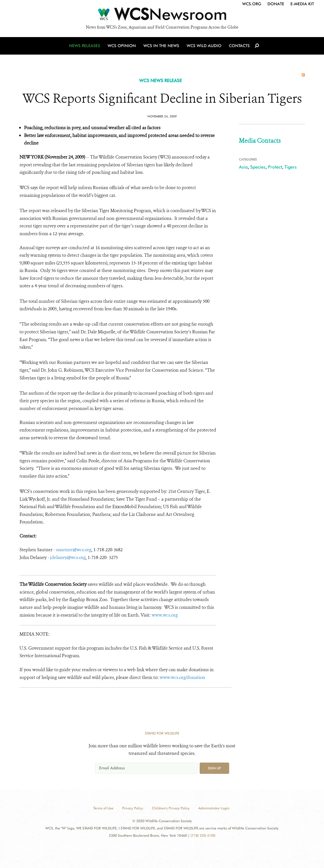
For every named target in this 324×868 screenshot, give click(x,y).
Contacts (239, 46)
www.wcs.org (165, 615)
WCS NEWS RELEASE (160, 81)
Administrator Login (214, 808)
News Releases (85, 46)
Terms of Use (103, 808)
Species (258, 167)
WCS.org (252, 4)
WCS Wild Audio (204, 46)
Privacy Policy (133, 808)
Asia (243, 167)
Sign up (214, 768)
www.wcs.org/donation (183, 677)
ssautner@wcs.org (74, 550)
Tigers (291, 167)
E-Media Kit (302, 4)
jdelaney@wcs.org (67, 557)
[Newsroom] (162, 16)
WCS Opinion (122, 46)
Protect (275, 167)
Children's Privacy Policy (171, 808)
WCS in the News (161, 46)
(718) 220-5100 (203, 835)
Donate (276, 4)
